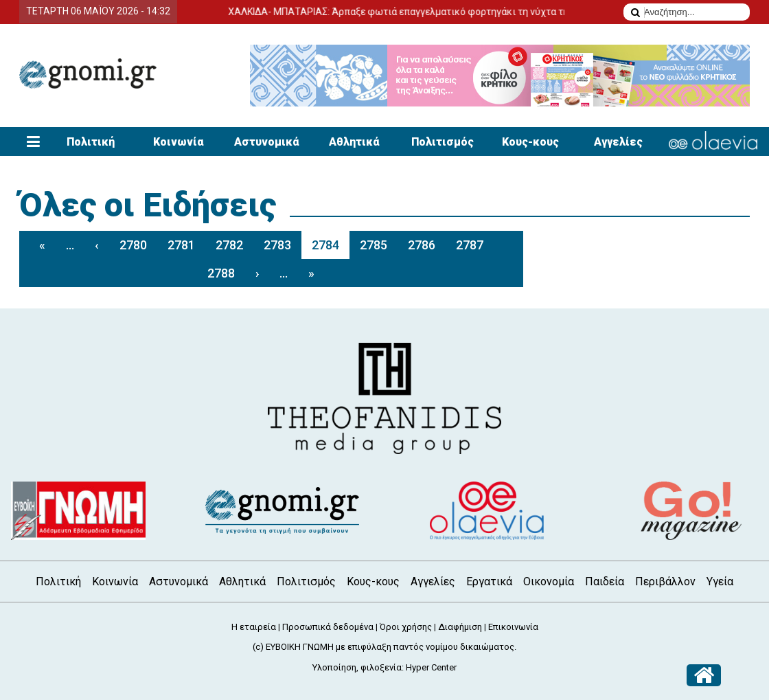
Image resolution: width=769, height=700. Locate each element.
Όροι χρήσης (406, 627)
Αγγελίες (618, 142)
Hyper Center (431, 667)
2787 (470, 245)
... (70, 245)
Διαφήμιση (460, 627)
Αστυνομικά (267, 142)
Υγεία (720, 582)
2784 (325, 245)
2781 (181, 245)
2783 (277, 245)
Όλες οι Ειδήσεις (148, 205)
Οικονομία (549, 582)
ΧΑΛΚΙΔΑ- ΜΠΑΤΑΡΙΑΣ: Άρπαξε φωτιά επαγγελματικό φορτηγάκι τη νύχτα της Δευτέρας (444, 12)
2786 (422, 245)
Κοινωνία (179, 142)
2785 (374, 245)
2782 (229, 245)
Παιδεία (605, 582)
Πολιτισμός (443, 142)
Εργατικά (489, 582)
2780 (133, 245)
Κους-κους (530, 142)
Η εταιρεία (254, 627)
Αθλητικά (354, 142)
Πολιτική (91, 142)
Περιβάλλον (665, 582)
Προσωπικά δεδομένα (328, 627)
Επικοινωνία (513, 627)
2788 (221, 273)
